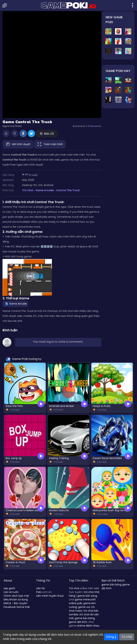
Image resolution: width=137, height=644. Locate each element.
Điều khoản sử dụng (16, 600)
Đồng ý (111, 637)
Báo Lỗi (47, 134)
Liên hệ (40, 588)
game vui (84, 607)
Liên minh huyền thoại (50, 596)
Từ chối (127, 637)
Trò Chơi (28, 190)
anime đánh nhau (88, 626)
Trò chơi (74, 588)
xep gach (9, 588)
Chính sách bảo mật (16, 596)
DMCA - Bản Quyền (15, 603)
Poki (39, 592)
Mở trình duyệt (18, 144)
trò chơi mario (82, 609)
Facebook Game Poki (17, 607)
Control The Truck (68, 190)
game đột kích (78, 622)
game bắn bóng (85, 618)
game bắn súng (87, 596)
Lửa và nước (11, 592)
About (8, 581)
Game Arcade (45, 190)
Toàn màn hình (50, 144)
